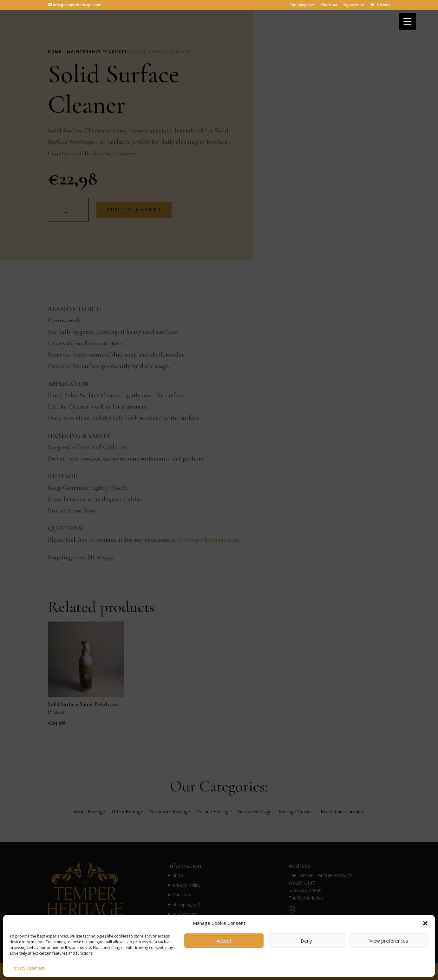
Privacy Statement (29, 968)
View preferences (389, 941)
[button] (425, 923)
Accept (224, 941)
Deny (306, 941)
